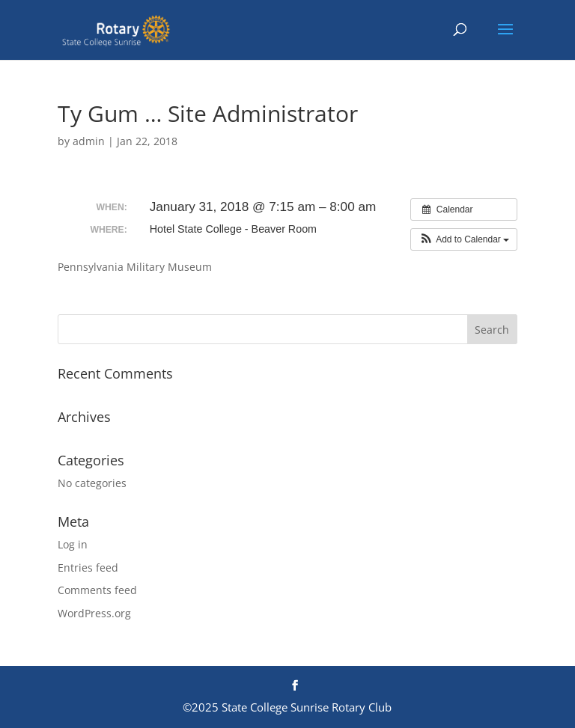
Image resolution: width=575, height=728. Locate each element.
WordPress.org (94, 613)
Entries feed (88, 568)
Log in (73, 544)
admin (89, 141)
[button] (464, 239)
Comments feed (97, 590)
